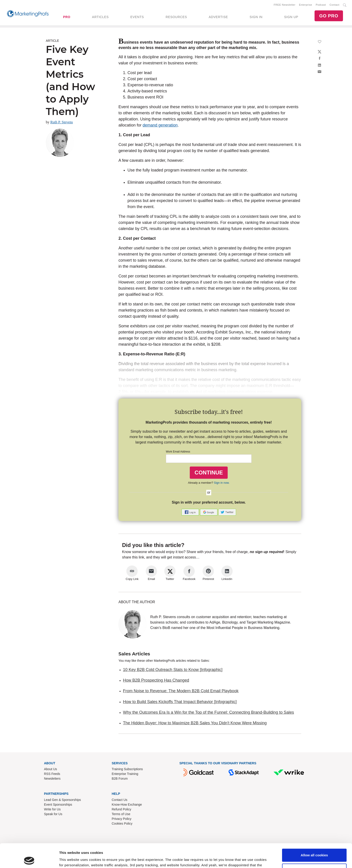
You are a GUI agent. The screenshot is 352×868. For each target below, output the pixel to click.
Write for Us (52, 809)
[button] (191, 512)
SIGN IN (256, 17)
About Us (51, 769)
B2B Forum (120, 779)
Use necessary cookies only (314, 846)
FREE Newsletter (285, 5)
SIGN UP (291, 17)
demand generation (160, 125)
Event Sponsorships (58, 805)
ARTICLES (100, 17)
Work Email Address (178, 452)
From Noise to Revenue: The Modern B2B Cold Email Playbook (181, 691)
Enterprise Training (125, 774)
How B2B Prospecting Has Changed (156, 680)
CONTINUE (209, 473)
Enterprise (306, 5)
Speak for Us (53, 814)
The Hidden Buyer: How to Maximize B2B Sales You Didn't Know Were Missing (195, 723)
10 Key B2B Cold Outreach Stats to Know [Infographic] (173, 670)
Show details (70, 859)
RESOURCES (176, 17)
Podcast (321, 5)
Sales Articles (134, 654)
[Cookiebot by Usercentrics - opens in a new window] (29, 859)
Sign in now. (222, 483)
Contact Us (119, 800)
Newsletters (52, 779)
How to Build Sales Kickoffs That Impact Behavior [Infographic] (180, 702)
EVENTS (137, 17)
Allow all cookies (314, 831)
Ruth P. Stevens (62, 122)
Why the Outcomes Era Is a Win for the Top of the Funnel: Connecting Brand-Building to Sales (208, 712)
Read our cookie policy (154, 847)
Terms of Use (121, 814)
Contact (335, 5)
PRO (67, 17)
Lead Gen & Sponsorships (62, 800)
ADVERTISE (218, 17)
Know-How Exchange (127, 805)
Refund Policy (121, 809)
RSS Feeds (52, 774)
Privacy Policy (122, 819)
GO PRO (329, 16)
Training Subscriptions (127, 769)
